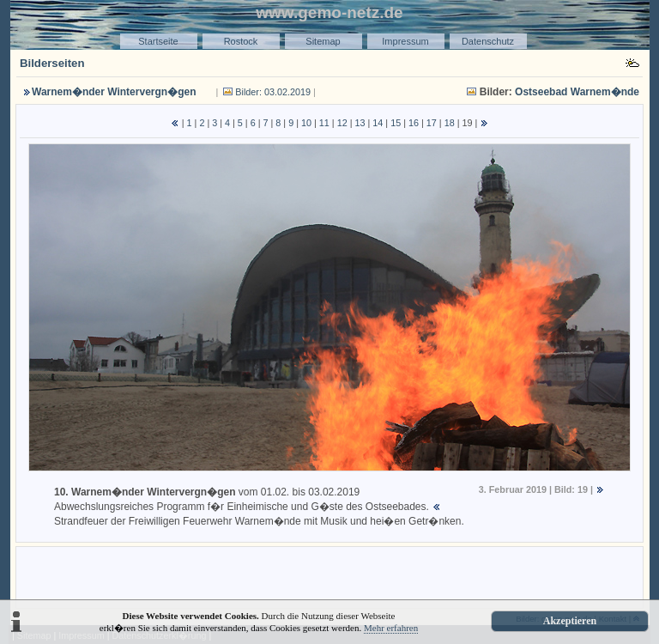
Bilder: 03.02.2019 (273, 92)
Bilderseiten (52, 63)
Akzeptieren (570, 621)
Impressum (405, 41)
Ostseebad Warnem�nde (577, 92)
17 (432, 123)
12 (342, 123)
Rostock (241, 41)
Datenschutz (488, 41)
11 (324, 123)
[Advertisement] (329, 576)
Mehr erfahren (391, 628)
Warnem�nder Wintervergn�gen (114, 92)
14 (378, 123)
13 (360, 123)
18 (450, 123)
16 (414, 123)
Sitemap (323, 41)
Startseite (158, 41)
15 (396, 123)
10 (306, 123)
